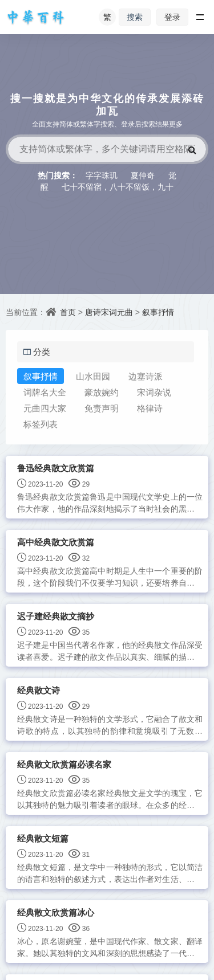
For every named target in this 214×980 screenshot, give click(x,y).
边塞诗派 (146, 376)
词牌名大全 (45, 392)
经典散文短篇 (43, 838)
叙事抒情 (158, 312)
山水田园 (93, 376)
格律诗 (150, 408)
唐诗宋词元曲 (109, 312)
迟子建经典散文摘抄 (56, 616)
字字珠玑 (102, 175)
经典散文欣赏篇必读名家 (64, 764)
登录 (172, 17)
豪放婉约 (102, 392)
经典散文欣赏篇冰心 (56, 912)
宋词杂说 (154, 392)
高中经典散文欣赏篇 (56, 542)
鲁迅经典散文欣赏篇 (56, 468)
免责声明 (102, 408)
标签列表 (41, 424)
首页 (68, 312)
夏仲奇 (143, 175)
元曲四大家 (45, 408)
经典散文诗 (39, 690)
